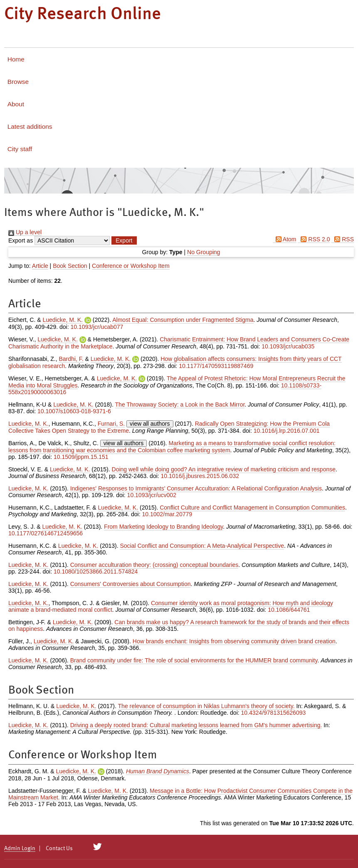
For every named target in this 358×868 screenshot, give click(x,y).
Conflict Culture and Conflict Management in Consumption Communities (252, 508)
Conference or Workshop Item (131, 266)
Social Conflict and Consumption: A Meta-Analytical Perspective (202, 546)
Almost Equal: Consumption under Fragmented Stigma (183, 320)
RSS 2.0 (314, 239)
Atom (285, 239)
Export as (21, 240)
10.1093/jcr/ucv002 (152, 495)
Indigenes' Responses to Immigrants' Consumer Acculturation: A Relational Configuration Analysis (196, 488)
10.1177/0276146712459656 (46, 533)
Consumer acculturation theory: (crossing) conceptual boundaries (154, 565)
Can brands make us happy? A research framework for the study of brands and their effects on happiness (179, 625)
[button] (124, 240)
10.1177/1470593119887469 (216, 366)
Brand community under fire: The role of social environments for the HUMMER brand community (194, 660)
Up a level (25, 232)
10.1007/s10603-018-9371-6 (74, 411)
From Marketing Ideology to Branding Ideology (163, 527)
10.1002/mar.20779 (167, 514)
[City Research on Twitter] (98, 847)
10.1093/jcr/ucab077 (97, 327)
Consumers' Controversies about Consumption (131, 584)
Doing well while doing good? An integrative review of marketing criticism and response (224, 469)
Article (40, 266)
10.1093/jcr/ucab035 (288, 346)
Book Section (70, 266)
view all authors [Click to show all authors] (150, 424)
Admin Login (20, 848)
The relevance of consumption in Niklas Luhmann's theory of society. (206, 706)
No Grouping (204, 252)
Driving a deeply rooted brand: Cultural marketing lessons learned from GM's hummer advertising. (196, 725)
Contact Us (59, 848)
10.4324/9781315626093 (274, 713)
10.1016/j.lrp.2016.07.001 (287, 431)
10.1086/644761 (289, 610)
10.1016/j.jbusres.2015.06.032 (200, 476)
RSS (343, 239)
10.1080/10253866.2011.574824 (96, 571)
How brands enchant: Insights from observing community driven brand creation (234, 641)
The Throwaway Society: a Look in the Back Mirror (180, 405)
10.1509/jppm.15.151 (81, 457)
